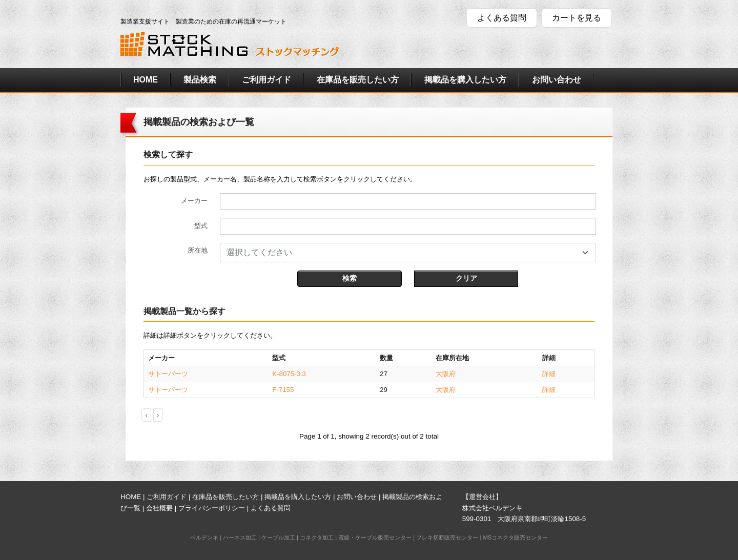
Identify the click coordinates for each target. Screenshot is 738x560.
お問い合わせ (557, 80)
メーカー (194, 201)
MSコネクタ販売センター (515, 537)
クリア (466, 278)
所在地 (198, 250)
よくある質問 (502, 18)
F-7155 (283, 390)
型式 (201, 226)
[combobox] (408, 253)
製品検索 (200, 80)
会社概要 (159, 508)
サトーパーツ (168, 374)
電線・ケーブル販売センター (375, 537)
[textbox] (402, 253)
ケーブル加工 (278, 537)
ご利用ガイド (266, 80)
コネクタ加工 (317, 537)
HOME (146, 80)
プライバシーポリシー (212, 508)
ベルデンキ (204, 537)
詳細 (549, 374)
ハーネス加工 (240, 537)
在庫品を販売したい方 (358, 80)
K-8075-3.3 (289, 374)
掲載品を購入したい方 (465, 80)
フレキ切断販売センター (447, 537)
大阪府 (446, 374)
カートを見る (577, 18)
